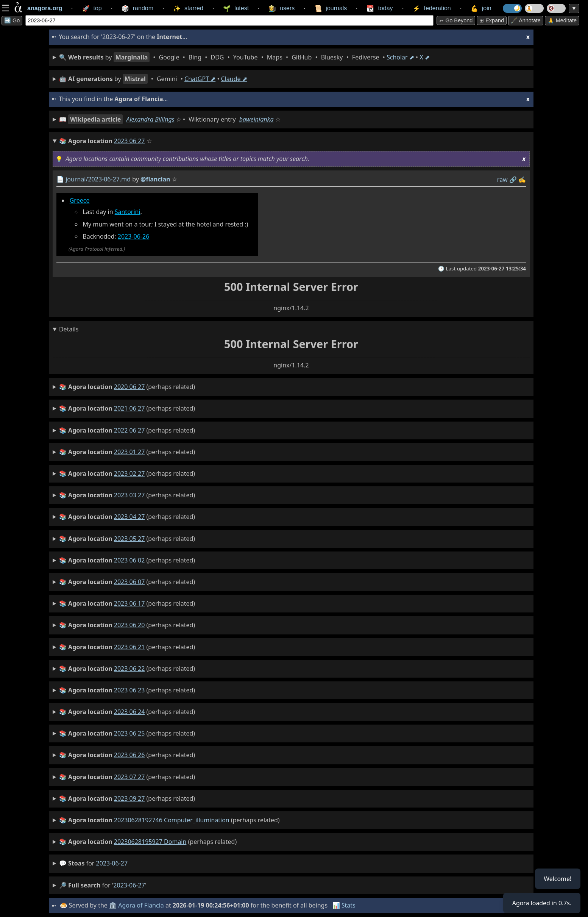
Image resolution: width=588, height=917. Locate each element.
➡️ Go (12, 20)
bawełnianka (257, 119)
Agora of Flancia (141, 905)
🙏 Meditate (562, 20)
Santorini (128, 212)
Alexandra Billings (150, 119)
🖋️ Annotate (526, 20)
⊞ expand (492, 20)
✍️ (522, 180)
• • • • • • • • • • (244, 57)
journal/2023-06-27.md (98, 179)
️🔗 (513, 180)
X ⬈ (425, 57)
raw (502, 180)
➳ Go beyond (456, 20)
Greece (80, 200)
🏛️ (113, 905)
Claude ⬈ (234, 79)
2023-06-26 (134, 236)
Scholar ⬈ (400, 57)
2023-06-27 (112, 863)
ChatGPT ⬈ (200, 79)
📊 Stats (344, 905)
